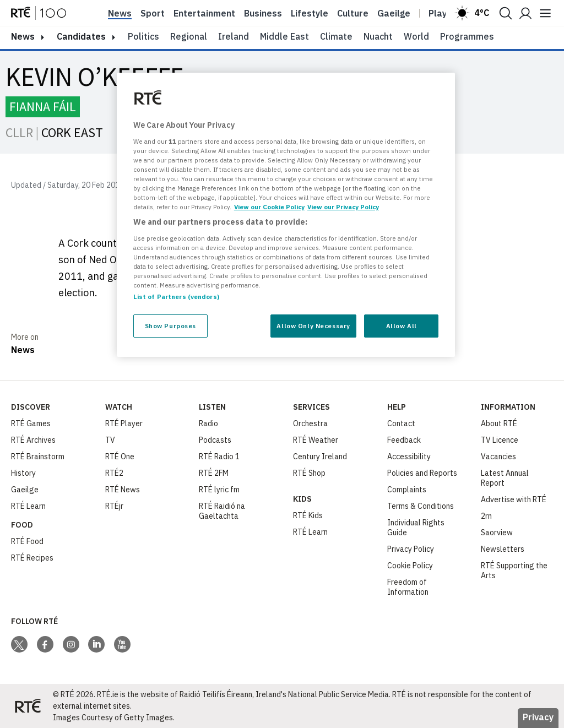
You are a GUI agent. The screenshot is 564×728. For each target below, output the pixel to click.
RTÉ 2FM (214, 473)
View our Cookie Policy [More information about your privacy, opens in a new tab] (269, 207)
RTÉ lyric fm (219, 490)
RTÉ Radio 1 (219, 457)
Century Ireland (320, 457)
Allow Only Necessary (313, 326)
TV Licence (500, 440)
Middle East (284, 36)
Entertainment (204, 13)
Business (263, 13)
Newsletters (503, 549)
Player (442, 13)
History (23, 473)
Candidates (81, 36)
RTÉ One (120, 457)
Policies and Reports (422, 473)
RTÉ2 (114, 473)
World (416, 36)
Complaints (407, 490)
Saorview (497, 533)
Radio (208, 423)
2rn (486, 516)
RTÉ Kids (308, 515)
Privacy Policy (411, 549)
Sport (153, 13)
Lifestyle (310, 13)
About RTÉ (499, 423)
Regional (189, 36)
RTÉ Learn (28, 506)
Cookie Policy (410, 566)
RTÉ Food (27, 541)
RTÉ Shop (309, 473)
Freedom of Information (408, 587)
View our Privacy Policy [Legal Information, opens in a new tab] (343, 207)
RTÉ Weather (316, 440)
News (120, 13)
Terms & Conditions (421, 506)
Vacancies (498, 457)
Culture (353, 13)
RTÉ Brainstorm (38, 457)
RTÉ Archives (33, 440)
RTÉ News (123, 490)
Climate (336, 36)
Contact (401, 423)
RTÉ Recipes (32, 558)
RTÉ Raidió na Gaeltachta (222, 511)
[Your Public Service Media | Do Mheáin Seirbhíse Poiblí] (28, 706)
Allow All (402, 326)
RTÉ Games (31, 423)
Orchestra (310, 423)
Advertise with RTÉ (514, 499)
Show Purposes (170, 326)
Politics (143, 36)
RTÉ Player (124, 423)
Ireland (234, 36)
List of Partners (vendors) (176, 297)
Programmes (467, 36)
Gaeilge (394, 13)
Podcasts (215, 440)
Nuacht (378, 36)
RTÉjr (114, 506)
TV (110, 440)
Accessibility (409, 457)
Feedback (404, 440)
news (23, 36)
